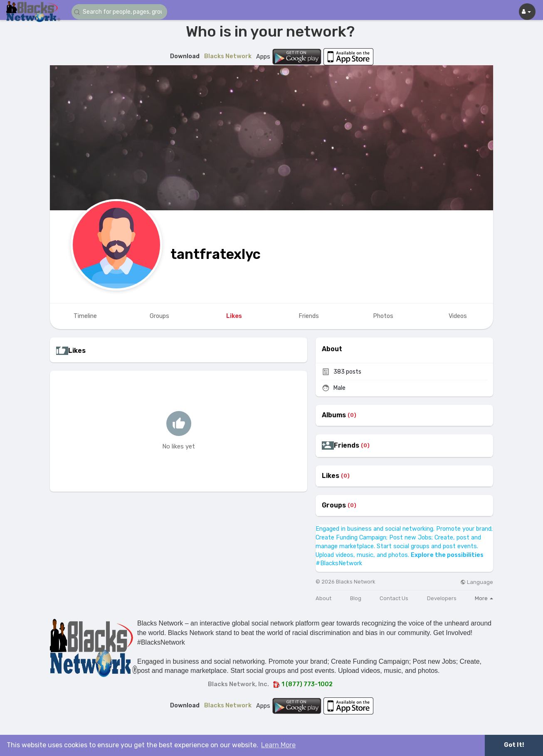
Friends (347, 446)
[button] (121, 12)
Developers (442, 598)
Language (477, 582)
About (323, 598)
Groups (334, 505)
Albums (334, 415)
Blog (356, 598)
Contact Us (394, 598)
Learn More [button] (278, 745)
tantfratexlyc (216, 254)
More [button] (484, 598)
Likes (331, 476)
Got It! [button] (514, 745)
